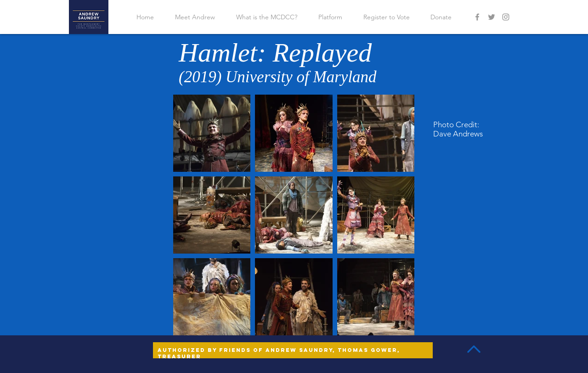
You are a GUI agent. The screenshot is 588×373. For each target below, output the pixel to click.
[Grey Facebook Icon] (477, 17)
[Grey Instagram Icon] (506, 17)
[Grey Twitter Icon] (492, 17)
